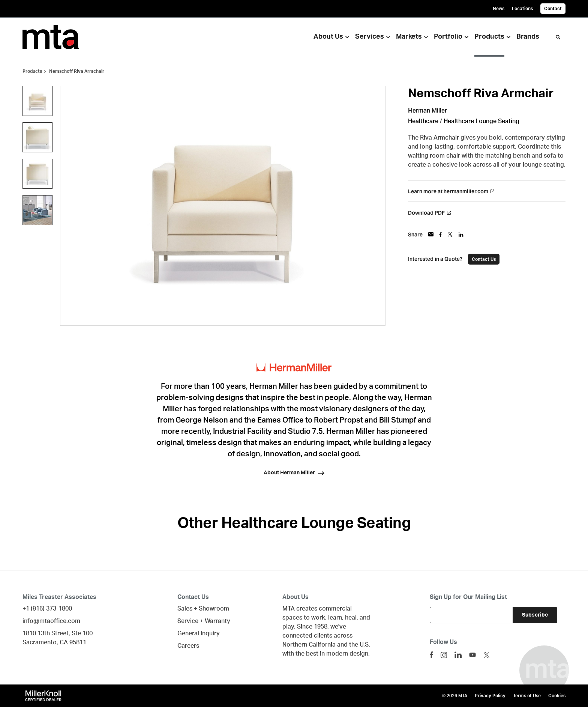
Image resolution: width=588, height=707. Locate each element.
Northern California (309, 645)
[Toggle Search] (558, 37)
